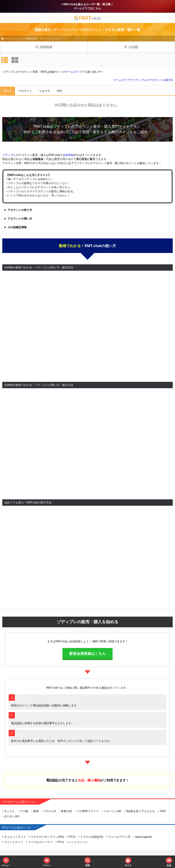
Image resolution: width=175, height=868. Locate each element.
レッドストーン (77, 842)
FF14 (71, 837)
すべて (8, 91)
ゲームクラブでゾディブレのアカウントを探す (143, 80)
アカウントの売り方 (20, 210)
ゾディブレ (62, 126)
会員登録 (68, 155)
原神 (35, 811)
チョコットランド (14, 837)
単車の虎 (65, 811)
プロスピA (49, 811)
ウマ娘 (23, 811)
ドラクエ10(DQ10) (91, 837)
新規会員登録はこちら (87, 654)
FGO (162, 811)
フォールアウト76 (118, 837)
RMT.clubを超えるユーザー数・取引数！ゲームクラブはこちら (88, 6)
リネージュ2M (111, 811)
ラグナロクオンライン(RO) (46, 837)
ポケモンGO (11, 816)
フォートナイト (13, 842)
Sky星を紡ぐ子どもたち (139, 811)
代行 (59, 91)
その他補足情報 (17, 227)
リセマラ (44, 91)
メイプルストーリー (39, 842)
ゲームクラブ (74, 72)
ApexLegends (143, 837)
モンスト (9, 811)
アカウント (25, 91)
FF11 (60, 842)
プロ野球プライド (87, 811)
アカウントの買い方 (20, 219)
